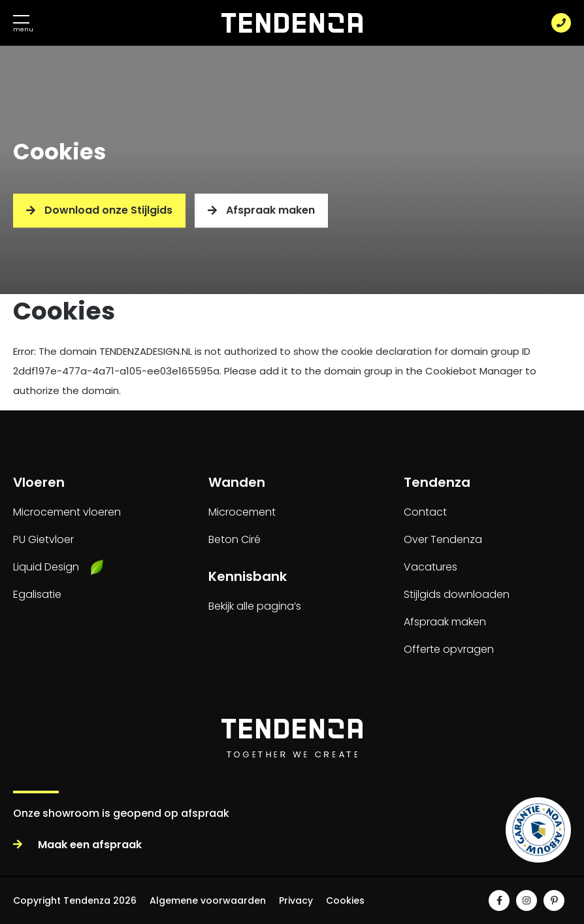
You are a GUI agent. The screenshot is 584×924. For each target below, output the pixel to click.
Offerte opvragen (449, 649)
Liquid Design (46, 567)
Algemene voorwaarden (208, 900)
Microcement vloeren (67, 512)
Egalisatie (37, 594)
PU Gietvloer (43, 539)
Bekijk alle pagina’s (255, 606)
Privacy (296, 900)
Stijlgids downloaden (457, 594)
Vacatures (430, 567)
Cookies (345, 900)
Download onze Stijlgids (99, 211)
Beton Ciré (235, 539)
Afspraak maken (261, 211)
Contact (425, 512)
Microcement (242, 512)
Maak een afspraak (77, 845)
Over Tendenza (443, 539)
